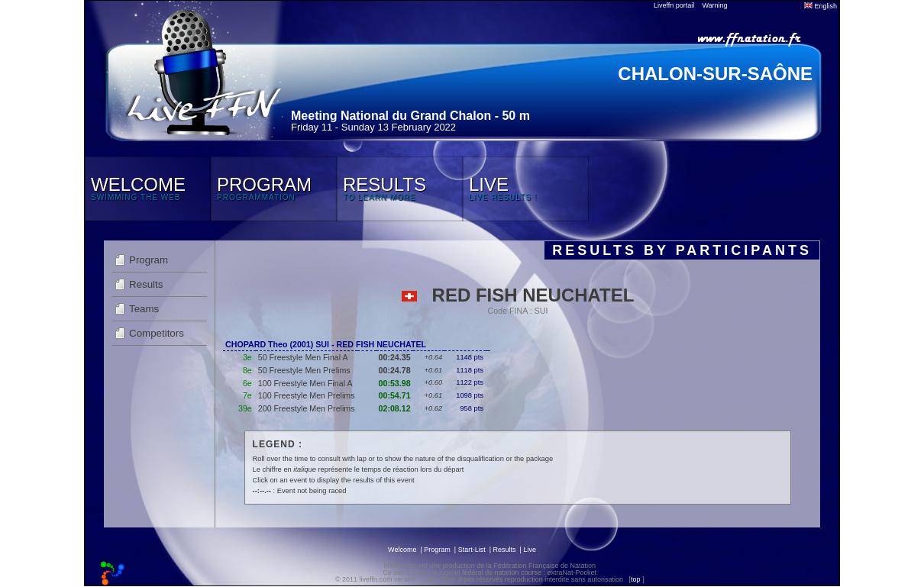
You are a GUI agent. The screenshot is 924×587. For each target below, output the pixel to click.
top (636, 579)
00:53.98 (395, 383)
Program (149, 260)
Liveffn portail (674, 5)
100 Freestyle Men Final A (305, 383)
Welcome (402, 550)
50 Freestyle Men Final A (303, 357)
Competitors (157, 333)
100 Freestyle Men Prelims (307, 395)
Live (530, 550)
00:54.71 (395, 395)
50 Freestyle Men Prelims (304, 370)
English (821, 6)
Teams (144, 309)
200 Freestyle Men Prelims (307, 408)
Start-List (472, 550)
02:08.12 (395, 408)
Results (146, 284)
